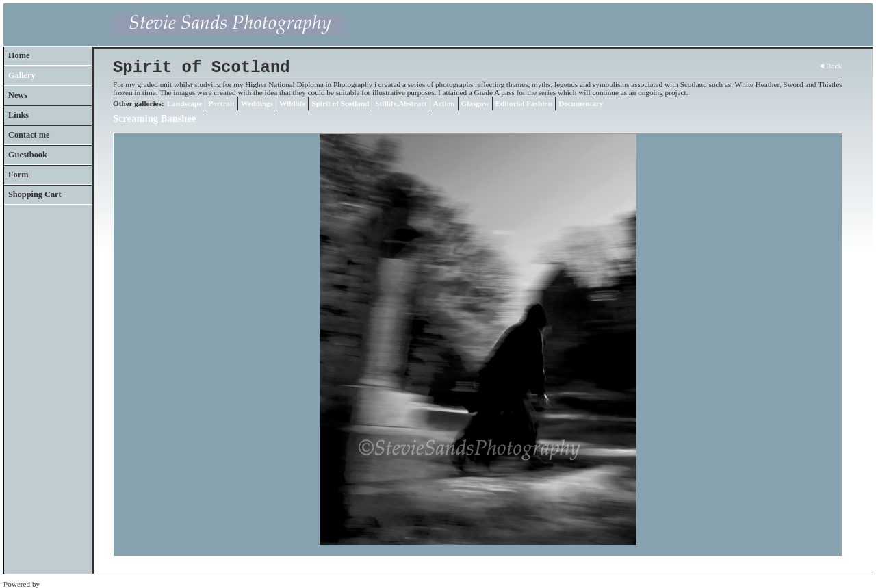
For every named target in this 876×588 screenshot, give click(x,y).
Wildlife (292, 103)
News (18, 95)
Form (18, 175)
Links (18, 115)
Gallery (22, 75)
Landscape (185, 103)
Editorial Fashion (524, 103)
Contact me (29, 135)
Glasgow (475, 103)
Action (444, 103)
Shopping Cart (35, 194)
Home (19, 55)
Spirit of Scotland (340, 103)
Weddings (257, 103)
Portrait (221, 103)
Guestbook (28, 155)
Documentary (581, 103)
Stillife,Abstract (401, 103)
